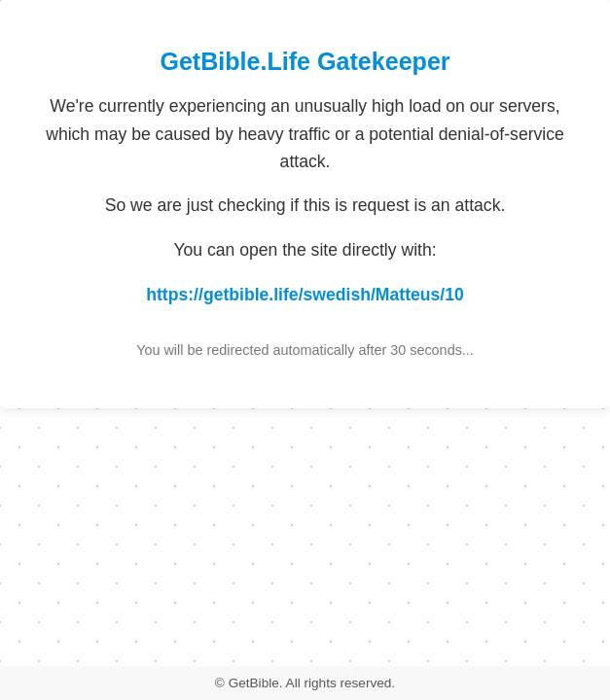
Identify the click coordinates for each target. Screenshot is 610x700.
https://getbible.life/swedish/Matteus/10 (305, 295)
